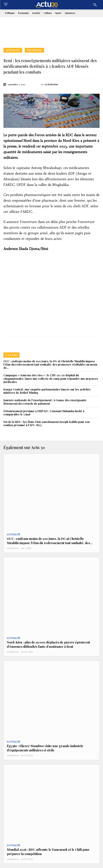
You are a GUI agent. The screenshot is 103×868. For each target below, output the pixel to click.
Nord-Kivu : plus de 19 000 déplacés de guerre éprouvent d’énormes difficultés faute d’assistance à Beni (48, 644)
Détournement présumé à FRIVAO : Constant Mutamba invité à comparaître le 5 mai (44, 413)
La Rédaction (51, 84)
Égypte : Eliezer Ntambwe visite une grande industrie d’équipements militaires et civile (45, 748)
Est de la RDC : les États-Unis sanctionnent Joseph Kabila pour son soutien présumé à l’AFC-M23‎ (47, 423)
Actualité (13, 50)
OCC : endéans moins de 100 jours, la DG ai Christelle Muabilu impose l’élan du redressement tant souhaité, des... (50, 541)
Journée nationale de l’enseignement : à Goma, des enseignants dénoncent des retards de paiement (45, 402)
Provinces (34, 50)
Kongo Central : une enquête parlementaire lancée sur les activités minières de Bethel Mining (47, 391)
